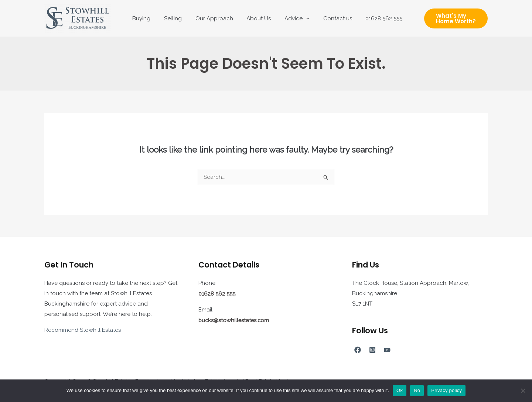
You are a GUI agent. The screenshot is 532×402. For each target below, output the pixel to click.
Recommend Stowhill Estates (83, 330)
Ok (400, 390)
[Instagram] (372, 350)
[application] (302, 18)
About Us (258, 18)
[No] (523, 391)
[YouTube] (387, 350)
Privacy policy (446, 390)
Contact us (331, 18)
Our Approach (215, 18)
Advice (293, 18)
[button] (451, 18)
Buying (148, 18)
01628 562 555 (375, 18)
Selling (177, 18)
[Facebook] (358, 350)
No (417, 390)
